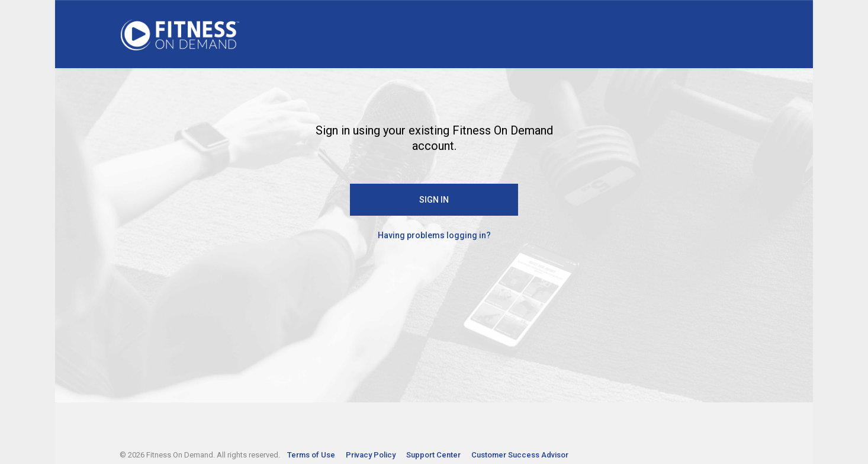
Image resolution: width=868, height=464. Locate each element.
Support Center (434, 455)
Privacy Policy (372, 455)
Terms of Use (312, 455)
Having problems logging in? (434, 235)
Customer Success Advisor (520, 455)
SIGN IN (434, 200)
